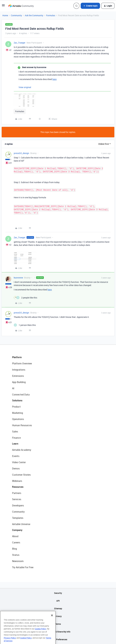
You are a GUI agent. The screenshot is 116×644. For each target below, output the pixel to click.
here (54, 79)
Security (58, 593)
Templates (18, 518)
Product (16, 407)
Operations (18, 419)
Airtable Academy (22, 450)
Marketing (18, 413)
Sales (15, 432)
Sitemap (58, 608)
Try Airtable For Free (23, 567)
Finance (16, 438)
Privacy (58, 616)
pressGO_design (21, 153)
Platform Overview (22, 363)
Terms (58, 624)
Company (17, 530)
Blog (14, 549)
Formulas (51, 15)
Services (17, 499)
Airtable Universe (21, 524)
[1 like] (25, 325)
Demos (16, 468)
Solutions (17, 400)
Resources (18, 487)
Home (5, 15)
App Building (19, 382)
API (58, 601)
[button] (3, 6)
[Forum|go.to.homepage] (21, 6)
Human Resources (22, 425)
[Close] (52, 621)
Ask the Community (34, 15)
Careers (16, 542)
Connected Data (21, 395)
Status (16, 555)
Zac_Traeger (20, 43)
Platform (17, 357)
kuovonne (18, 278)
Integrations (19, 370)
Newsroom (18, 561)
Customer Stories (21, 475)
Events (16, 456)
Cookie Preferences (58, 639)
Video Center (19, 462)
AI (13, 388)
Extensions (18, 376)
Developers (18, 505)
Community (16, 15)
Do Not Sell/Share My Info (58, 632)
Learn (15, 444)
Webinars (17, 481)
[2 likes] (25, 298)
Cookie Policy (40, 634)
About (15, 536)
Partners (17, 493)
